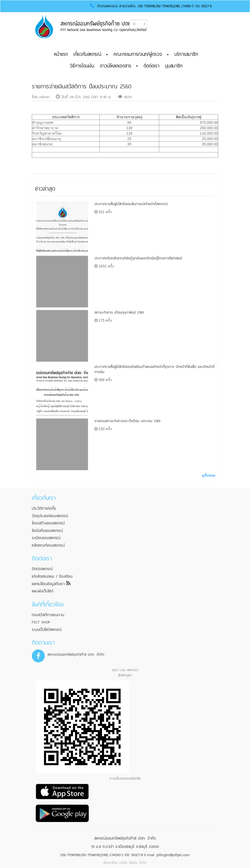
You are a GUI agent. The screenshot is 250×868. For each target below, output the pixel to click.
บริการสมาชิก (186, 54)
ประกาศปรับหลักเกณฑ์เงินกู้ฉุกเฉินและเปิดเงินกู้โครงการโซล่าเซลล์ (138, 258)
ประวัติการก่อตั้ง (44, 508)
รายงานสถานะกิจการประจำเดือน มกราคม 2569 (127, 421)
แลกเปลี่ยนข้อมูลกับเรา (51, 584)
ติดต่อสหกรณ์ (42, 569)
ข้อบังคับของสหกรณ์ (47, 531)
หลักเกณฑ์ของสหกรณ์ (48, 545)
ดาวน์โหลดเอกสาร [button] (119, 66)
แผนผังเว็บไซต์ (43, 591)
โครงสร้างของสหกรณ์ (48, 523)
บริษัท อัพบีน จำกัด (133, 863)
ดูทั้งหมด (209, 475)
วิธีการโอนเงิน (82, 66)
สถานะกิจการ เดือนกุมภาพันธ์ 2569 (119, 312)
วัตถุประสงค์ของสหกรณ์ (50, 516)
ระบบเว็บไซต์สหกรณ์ (47, 630)
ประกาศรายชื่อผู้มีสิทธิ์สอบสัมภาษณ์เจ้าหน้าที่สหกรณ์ (131, 204)
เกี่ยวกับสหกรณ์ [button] (91, 54)
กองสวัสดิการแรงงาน (48, 615)
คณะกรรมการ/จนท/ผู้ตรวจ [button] (141, 54)
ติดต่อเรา (152, 66)
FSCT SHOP (41, 622)
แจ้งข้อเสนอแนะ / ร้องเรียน (52, 576)
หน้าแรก (61, 54)
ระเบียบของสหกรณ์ (46, 538)
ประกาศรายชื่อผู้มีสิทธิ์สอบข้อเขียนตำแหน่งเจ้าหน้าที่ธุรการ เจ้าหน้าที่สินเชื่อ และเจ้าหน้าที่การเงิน (155, 369)
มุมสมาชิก (174, 66)
